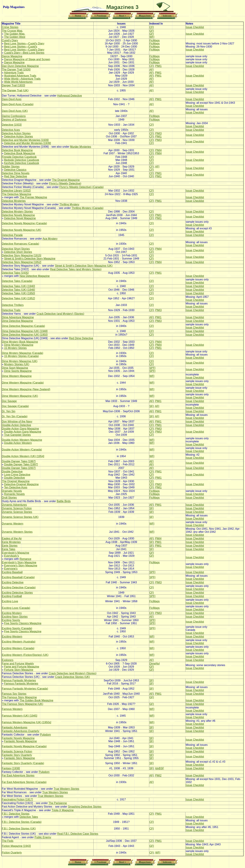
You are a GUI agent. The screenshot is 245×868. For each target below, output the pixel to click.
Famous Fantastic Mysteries (19, 680)
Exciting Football (12, 596)
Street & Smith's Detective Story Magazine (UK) (84, 266)
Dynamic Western (13, 524)
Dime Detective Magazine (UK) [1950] (25, 335)
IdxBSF (160, 768)
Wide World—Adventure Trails (22, 79)
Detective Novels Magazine (18, 215)
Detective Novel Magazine (20, 218)
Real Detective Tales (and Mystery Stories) (76, 269)
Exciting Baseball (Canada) (18, 577)
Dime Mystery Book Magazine (20, 342)
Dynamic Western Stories (17, 532)
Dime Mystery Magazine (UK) (20, 361)
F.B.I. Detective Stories (16, 814)
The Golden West (15, 37)
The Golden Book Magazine (36, 700)
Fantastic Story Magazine (19, 758)
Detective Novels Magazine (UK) (22, 230)
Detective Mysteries (14, 201)
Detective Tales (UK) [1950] (18, 293)
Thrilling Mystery (69, 204)
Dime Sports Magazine (18, 371)
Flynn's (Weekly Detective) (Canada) (81, 187)
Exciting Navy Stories (15, 617)
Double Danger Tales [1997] (19, 461)
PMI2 (158, 775)
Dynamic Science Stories (17, 512)
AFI (152, 70)
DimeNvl (154, 664)
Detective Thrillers (13, 305)
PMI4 (158, 150)
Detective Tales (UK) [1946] (18, 290)
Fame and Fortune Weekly (18, 664)
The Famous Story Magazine (19, 697)
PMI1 (158, 66)
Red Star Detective (15, 176)
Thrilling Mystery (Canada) (87, 208)
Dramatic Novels (12, 491)
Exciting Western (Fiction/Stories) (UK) (25, 655)
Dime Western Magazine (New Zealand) (26, 389)
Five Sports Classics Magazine (23, 623)
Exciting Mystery (12, 613)
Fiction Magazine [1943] (16, 846)
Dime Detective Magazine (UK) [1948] (25, 331)
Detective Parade (12, 235)
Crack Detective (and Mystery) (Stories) (60, 314)
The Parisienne (58, 803)
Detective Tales (29, 817)
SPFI (152, 368)
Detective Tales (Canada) (17, 281)
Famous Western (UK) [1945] (20, 716)
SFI (152, 406)
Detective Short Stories (16, 249)
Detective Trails (11, 310)
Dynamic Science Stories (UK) (20, 517)
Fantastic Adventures (15, 727)
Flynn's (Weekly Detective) (65, 183)
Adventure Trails (14, 73)
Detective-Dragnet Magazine (21, 484)
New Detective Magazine (35, 276)
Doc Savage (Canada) (15, 406)
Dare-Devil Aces (12, 99)
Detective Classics (15, 170)
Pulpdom (46, 735)
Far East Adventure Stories (18, 775)
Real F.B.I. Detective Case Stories (78, 834)
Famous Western (12, 709)
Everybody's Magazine (15, 553)
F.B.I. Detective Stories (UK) (19, 829)
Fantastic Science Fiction (17, 751)
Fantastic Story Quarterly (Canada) (23, 763)
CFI (152, 27)
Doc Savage (9, 401)
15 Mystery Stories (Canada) (21, 356)
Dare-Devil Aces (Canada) (18, 104)
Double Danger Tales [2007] (19, 468)
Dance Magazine (12, 56)
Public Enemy (43, 837)
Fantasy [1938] (11, 768)
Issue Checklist (195, 27)
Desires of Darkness (14, 120)
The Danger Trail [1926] (16, 70)
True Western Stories (66, 789)
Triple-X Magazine (63, 810)
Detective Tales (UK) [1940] (18, 286)
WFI (152, 37)
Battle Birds (64, 501)
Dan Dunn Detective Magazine (20, 66)
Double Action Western (18, 443)
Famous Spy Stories (14, 694)
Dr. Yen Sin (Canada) (15, 416)
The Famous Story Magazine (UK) (23, 704)
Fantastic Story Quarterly (17, 755)
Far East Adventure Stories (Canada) (24, 782)
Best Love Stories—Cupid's (21, 47)
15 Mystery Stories (15, 348)
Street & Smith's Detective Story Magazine (30, 259)
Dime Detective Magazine (17, 321)
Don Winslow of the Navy (17, 421)
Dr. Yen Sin (9, 411)
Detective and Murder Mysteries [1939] (25, 140)
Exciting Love (10, 601)
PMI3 (158, 133)
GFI (152, 31)
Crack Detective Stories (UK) (73, 677)
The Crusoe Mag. (12, 31)
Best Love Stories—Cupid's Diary (24, 44)
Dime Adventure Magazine (18, 317)
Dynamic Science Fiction (17, 508)
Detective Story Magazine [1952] (22, 262)
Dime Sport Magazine (15, 368)
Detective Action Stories (16, 133)
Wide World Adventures (18, 82)
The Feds (8, 841)
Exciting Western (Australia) (19, 642)
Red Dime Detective (81, 338)
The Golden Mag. (15, 34)
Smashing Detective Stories (85, 807)
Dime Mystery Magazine (19, 345)
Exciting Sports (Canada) (17, 628)
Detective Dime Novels (16, 173)
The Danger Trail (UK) (15, 90)
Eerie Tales (9, 549)
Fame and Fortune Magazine (22, 667)
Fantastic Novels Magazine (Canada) (24, 746)
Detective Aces (11, 130)
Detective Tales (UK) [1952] (18, 298)
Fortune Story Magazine (19, 670)
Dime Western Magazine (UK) (20, 396)
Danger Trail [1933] (13, 85)
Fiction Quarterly (12, 853)
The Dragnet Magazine (66, 180)
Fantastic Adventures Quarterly (21, 731)
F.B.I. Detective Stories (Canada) (22, 822)
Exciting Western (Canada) (18, 648)
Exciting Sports (11, 620)
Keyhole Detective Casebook (22, 163)
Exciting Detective (13, 582)
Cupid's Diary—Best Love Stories (24, 53)
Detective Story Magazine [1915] (22, 255)
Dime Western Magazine (17, 376)
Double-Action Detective (17, 425)
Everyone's (11, 569)
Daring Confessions (14, 116)
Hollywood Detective (70, 96)
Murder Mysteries (81, 147)
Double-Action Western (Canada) (22, 450)
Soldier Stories (11, 167)
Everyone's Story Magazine (21, 566)
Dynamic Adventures (14, 505)
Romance (25, 559)
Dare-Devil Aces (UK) (15, 111)
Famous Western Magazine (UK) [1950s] (27, 722)
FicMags (154, 40)
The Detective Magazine (17, 194)
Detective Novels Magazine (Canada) (24, 223)
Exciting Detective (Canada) (19, 587)
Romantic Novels (14, 494)
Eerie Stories (10, 546)
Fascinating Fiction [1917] (17, 799)
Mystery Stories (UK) (17, 364)
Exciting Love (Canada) (16, 608)
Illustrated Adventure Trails (20, 76)
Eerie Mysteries (11, 542)
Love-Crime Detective (17, 475)
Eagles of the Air (12, 538)
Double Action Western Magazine (22, 440)
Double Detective (12, 472)
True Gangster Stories (17, 435)
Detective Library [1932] (16, 191)
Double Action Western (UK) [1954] (23, 456)
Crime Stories (10, 27)
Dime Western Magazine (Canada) (23, 383)
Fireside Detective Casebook (19, 157)
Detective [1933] (12, 125)
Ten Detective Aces (16, 487)
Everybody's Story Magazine (19, 562)
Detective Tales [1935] (15, 273)
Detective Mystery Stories (17, 212)
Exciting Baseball (12, 572)
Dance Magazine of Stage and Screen (27, 59)
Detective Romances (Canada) (21, 244)
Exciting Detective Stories (17, 593)
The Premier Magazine (33, 197)
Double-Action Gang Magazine (20, 429)
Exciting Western (12, 637)
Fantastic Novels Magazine (18, 738)
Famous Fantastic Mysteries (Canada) (25, 689)
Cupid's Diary (10, 40)
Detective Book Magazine (17, 150)
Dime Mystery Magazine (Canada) (23, 353)
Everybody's (11, 556)
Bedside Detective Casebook (22, 160)
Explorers (8, 660)
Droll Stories (9, 498)
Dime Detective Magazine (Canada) (23, 326)
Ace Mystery (50, 239)
